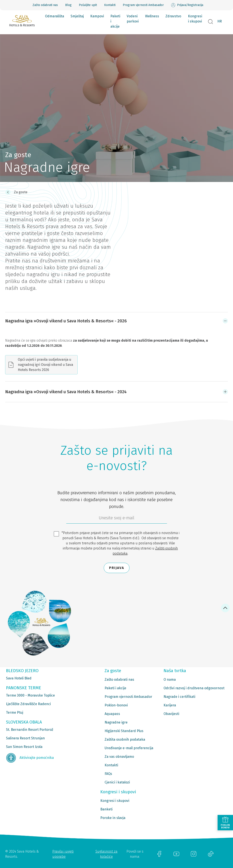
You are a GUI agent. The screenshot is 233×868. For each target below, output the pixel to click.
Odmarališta (55, 16)
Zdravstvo (173, 16)
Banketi (106, 809)
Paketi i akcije (115, 21)
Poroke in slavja (113, 818)
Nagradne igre (116, 722)
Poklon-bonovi (116, 705)
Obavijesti (171, 714)
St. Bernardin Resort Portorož (30, 730)
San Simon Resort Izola (24, 747)
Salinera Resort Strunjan (25, 738)
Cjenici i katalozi (117, 782)
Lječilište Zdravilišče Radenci (28, 704)
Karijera (170, 705)
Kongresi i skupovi (195, 19)
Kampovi (97, 16)
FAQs (108, 774)
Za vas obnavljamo (119, 757)
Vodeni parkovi (133, 19)
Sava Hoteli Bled (19, 678)
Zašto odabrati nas (45, 5)
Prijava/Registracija (187, 5)
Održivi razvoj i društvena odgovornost (194, 688)
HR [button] (220, 21)
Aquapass (112, 714)
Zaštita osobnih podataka (125, 739)
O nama (170, 680)
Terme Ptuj (15, 712)
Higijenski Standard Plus (124, 731)
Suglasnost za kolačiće (106, 854)
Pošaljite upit (88, 5)
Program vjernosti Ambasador (143, 5)
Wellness (152, 16)
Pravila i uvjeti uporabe (63, 854)
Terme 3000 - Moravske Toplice (30, 695)
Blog (68, 5)
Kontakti (110, 5)
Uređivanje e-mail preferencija (129, 748)
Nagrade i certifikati (179, 697)
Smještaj (77, 16)
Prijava (117, 568)
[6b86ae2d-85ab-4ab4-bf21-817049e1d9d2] (117, 519)
